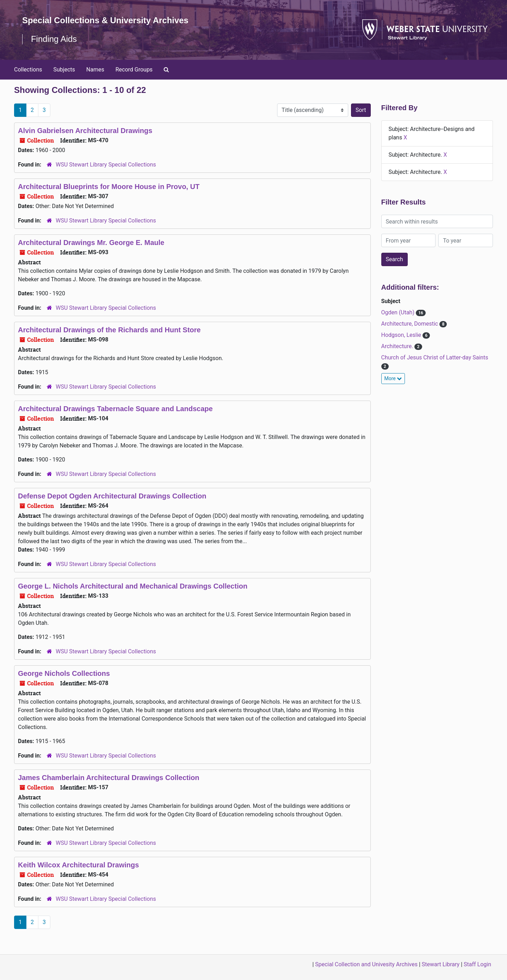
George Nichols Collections (64, 673)
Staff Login (477, 964)
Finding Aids (54, 39)
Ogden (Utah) (399, 312)
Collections (28, 70)
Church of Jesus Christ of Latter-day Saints (435, 357)
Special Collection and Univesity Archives (366, 964)
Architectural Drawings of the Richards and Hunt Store (109, 330)
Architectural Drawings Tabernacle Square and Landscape (115, 409)
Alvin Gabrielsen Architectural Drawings (85, 131)
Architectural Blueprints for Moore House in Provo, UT (109, 187)
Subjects (64, 70)
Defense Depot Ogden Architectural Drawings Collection (112, 496)
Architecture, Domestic (411, 324)
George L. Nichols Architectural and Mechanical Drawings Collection (133, 586)
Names (95, 70)
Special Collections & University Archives (106, 20)
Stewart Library (441, 964)
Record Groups (134, 70)
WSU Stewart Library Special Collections (106, 165)
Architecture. (398, 346)
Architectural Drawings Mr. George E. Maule (91, 243)
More (393, 378)
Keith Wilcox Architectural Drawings (79, 865)
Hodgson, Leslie (402, 335)
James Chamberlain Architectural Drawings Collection (109, 778)
